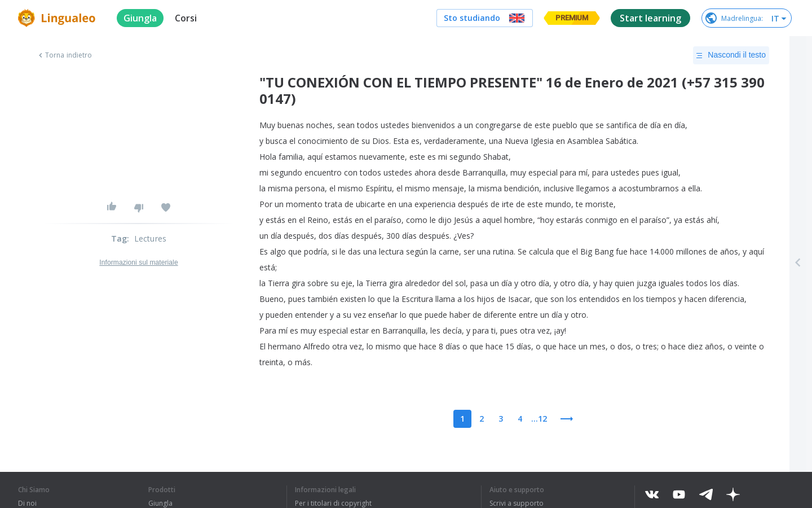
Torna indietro (64, 55)
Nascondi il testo (731, 55)
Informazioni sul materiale (138, 262)
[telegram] (706, 494)
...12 (539, 419)
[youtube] (679, 494)
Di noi (27, 503)
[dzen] (733, 494)
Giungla (160, 503)
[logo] (58, 18)
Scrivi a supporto (517, 503)
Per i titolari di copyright (333, 503)
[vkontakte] (652, 494)
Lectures (151, 238)
